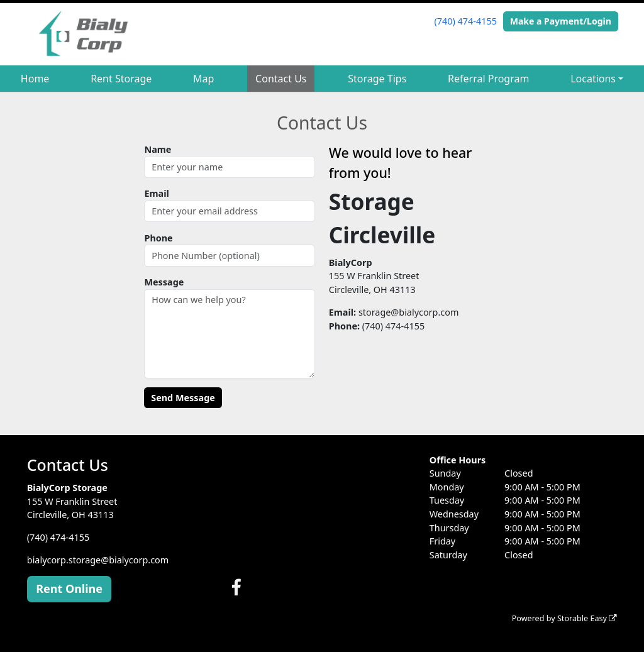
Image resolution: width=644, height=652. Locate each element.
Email (156, 193)
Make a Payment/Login (561, 21)
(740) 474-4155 (466, 21)
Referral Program (488, 79)
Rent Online (69, 588)
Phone (158, 238)
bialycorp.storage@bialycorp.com (98, 560)
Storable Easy (587, 618)
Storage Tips (377, 79)
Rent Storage (121, 79)
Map (203, 79)
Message (164, 282)
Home (35, 79)
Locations (593, 79)
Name (158, 149)
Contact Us (281, 79)
